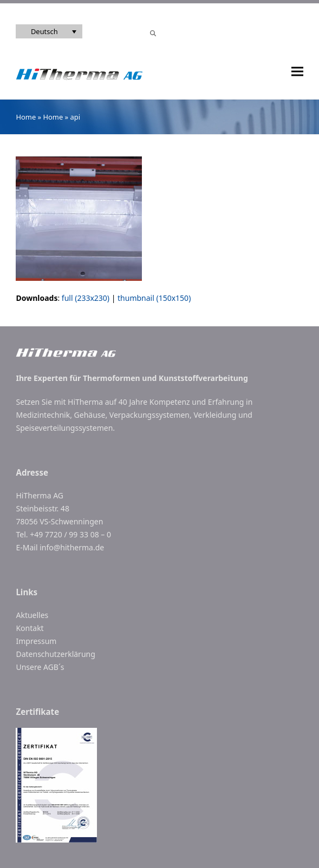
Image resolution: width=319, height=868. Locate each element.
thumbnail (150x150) (154, 298)
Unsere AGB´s (40, 667)
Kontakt (30, 628)
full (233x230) (86, 298)
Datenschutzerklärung (55, 654)
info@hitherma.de (72, 547)
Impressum (36, 641)
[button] (297, 72)
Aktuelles (32, 615)
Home (26, 117)
